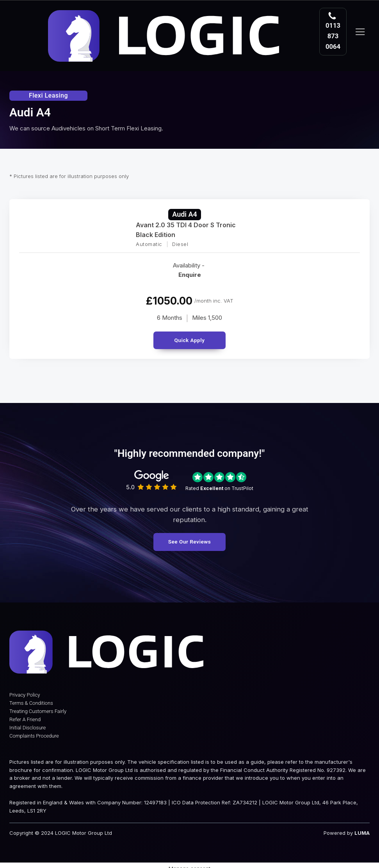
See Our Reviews (189, 538)
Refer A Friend (25, 717)
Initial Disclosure (28, 726)
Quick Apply (189, 336)
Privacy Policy (25, 693)
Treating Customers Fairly (38, 709)
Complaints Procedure (34, 734)
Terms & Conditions (31, 701)
